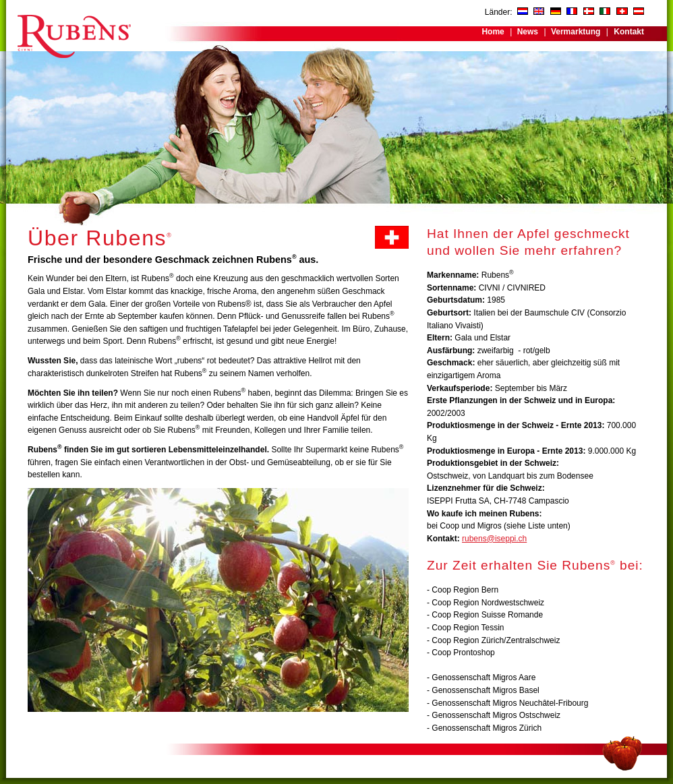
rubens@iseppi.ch (494, 539)
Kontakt (629, 32)
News (528, 32)
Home (493, 32)
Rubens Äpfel (73, 29)
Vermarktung (576, 32)
